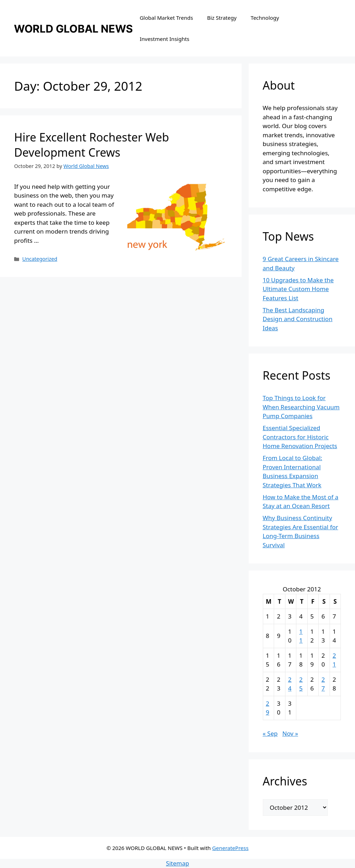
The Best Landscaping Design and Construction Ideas (298, 319)
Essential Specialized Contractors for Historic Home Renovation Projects (300, 437)
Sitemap (177, 863)
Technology (265, 18)
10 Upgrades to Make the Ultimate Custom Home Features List (298, 289)
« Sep (270, 733)
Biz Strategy (222, 18)
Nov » (290, 733)
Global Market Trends (166, 18)
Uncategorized (40, 259)
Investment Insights (164, 39)
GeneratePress (230, 848)
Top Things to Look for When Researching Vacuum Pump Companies (301, 407)
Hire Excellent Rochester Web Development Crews (91, 145)
